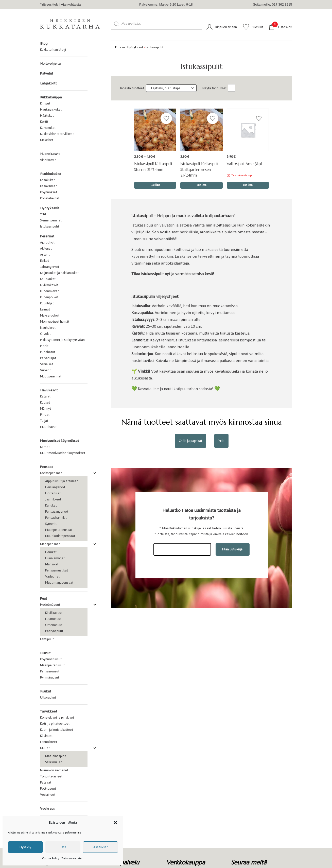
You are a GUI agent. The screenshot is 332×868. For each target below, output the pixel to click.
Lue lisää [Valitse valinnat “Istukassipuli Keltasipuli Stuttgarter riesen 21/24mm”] (202, 185)
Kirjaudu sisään (226, 27)
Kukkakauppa (51, 97)
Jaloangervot (50, 267)
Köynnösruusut (51, 659)
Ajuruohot (47, 242)
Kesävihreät (48, 186)
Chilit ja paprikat (190, 441)
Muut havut (48, 427)
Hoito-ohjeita (50, 64)
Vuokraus (47, 809)
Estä (63, 847)
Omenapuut (54, 625)
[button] (115, 823)
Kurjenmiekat (49, 291)
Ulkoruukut (48, 697)
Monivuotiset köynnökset (59, 441)
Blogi (44, 44)
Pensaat (46, 467)
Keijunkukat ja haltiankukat (59, 273)
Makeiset (47, 140)
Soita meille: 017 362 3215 (273, 4)
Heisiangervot (55, 487)
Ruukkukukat (50, 174)
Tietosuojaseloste (72, 858)
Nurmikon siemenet (54, 770)
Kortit (44, 122)
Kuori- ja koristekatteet (57, 730)
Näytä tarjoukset (214, 88)
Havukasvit (49, 390)
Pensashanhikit (56, 518)
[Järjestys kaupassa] (171, 88)
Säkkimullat (54, 762)
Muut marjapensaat (59, 583)
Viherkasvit (48, 160)
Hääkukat (47, 116)
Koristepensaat (51, 473)
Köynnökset (49, 192)
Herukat (51, 552)
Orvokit (45, 334)
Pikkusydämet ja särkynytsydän (62, 340)
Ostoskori (282, 27)
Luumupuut (53, 619)
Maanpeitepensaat (59, 530)
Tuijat (44, 421)
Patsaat (46, 782)
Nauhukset (48, 328)
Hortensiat (53, 493)
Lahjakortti (49, 83)
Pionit (44, 346)
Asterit (45, 255)
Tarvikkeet (49, 711)
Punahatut (48, 352)
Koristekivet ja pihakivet (57, 717)
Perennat (47, 236)
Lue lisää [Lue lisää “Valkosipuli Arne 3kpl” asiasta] (248, 185)
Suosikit (257, 27)
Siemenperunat (51, 220)
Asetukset (101, 847)
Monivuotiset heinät (55, 322)
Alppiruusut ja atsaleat (62, 481)
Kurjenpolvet (49, 297)
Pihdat (45, 415)
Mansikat (52, 564)
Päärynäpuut (54, 631)
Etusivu (120, 47)
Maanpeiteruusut (52, 665)
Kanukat (51, 505)
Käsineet (46, 736)
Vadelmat (52, 576)
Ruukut (46, 691)
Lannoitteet (49, 742)
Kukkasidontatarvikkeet (57, 134)
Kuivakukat (48, 128)
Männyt (46, 409)
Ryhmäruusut (50, 677)
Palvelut (47, 73)
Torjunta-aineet (51, 776)
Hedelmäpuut (50, 605)
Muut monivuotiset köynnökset (63, 453)
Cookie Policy (51, 858)
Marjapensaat (50, 544)
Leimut (45, 309)
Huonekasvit (50, 154)
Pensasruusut (50, 671)
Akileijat (46, 248)
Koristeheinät (50, 198)
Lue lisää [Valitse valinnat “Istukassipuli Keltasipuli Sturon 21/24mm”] (155, 185)
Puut (43, 598)
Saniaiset (47, 364)
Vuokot (45, 370)
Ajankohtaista (71, 4)
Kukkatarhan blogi (53, 50)
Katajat (45, 396)
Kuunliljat (47, 303)
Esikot (45, 261)
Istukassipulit (50, 226)
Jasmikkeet (53, 499)
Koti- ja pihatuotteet (55, 724)
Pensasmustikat (57, 570)
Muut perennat (51, 376)
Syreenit (51, 524)
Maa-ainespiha (56, 756)
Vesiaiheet (48, 795)
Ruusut (45, 653)
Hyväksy (25, 847)
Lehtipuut (47, 639)
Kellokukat (48, 279)
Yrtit (43, 214)
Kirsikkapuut (54, 613)
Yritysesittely (49, 4)
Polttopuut (48, 788)
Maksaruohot (50, 315)
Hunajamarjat (55, 558)
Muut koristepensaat (60, 536)
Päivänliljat (48, 358)
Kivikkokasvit (49, 285)
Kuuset (45, 402)
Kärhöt (45, 447)
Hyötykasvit (49, 208)
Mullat (45, 748)
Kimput (45, 103)
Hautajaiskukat (51, 109)
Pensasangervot (57, 511)
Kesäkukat (47, 180)
